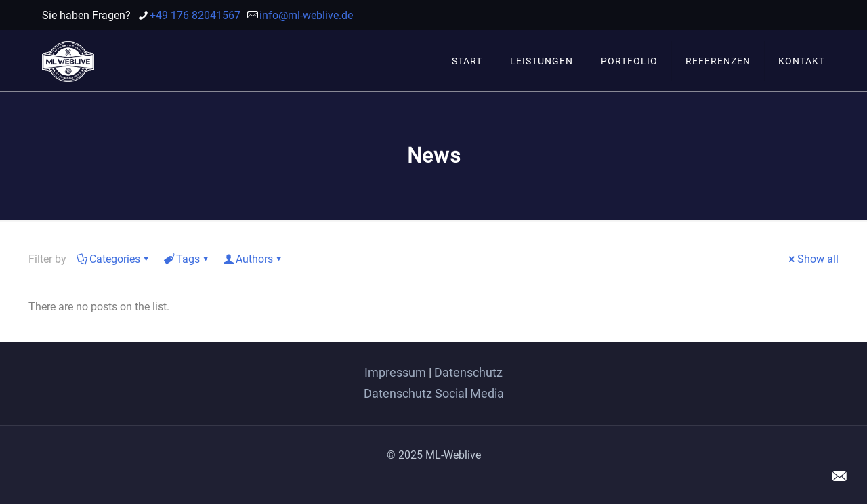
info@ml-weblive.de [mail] (306, 15)
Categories (114, 259)
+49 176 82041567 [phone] (195, 15)
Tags (187, 259)
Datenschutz (468, 373)
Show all (812, 259)
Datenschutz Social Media (434, 394)
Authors (253, 259)
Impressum (395, 373)
